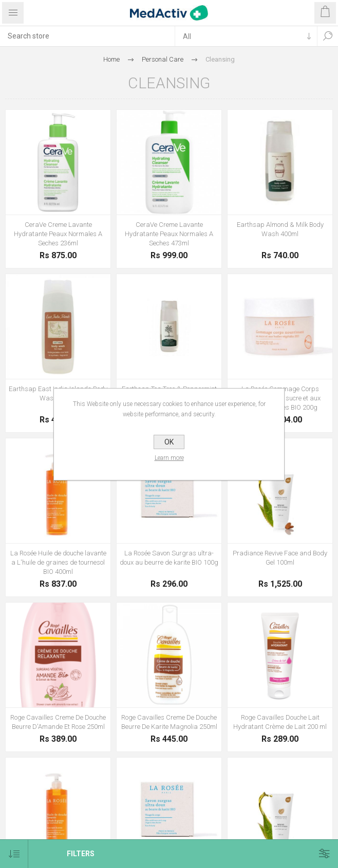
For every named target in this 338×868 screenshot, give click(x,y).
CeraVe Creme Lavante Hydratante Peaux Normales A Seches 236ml (58, 234)
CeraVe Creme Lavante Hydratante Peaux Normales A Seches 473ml (169, 234)
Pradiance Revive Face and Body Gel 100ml (280, 558)
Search (328, 36)
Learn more (169, 458)
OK (169, 442)
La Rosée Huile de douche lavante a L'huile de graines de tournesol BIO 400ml (58, 562)
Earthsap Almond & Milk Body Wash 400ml (280, 229)
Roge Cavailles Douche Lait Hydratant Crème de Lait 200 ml (280, 722)
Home (111, 59)
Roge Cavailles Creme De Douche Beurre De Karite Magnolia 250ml (169, 722)
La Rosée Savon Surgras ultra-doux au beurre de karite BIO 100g (169, 558)
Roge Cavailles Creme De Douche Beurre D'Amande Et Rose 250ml (58, 722)
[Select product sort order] (14, 854)
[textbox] (87, 36)
